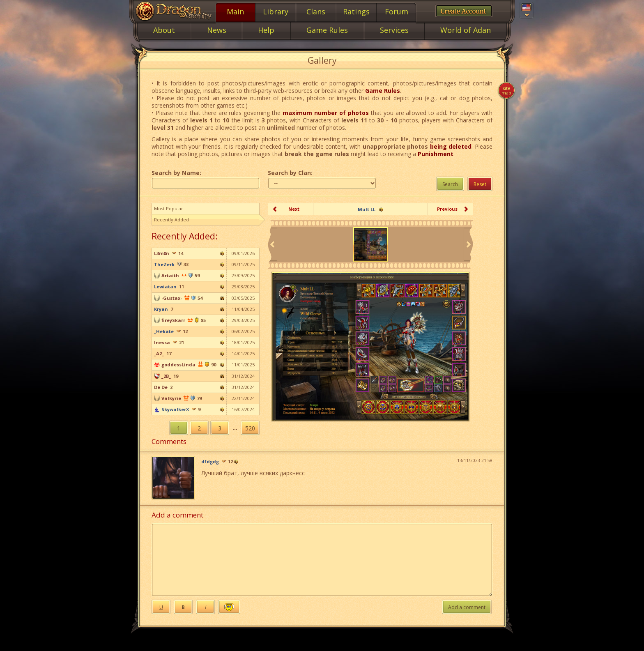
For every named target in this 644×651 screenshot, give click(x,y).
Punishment (436, 154)
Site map (506, 90)
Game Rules (383, 91)
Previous (447, 209)
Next (294, 209)
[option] (370, 244)
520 (250, 428)
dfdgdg (210, 462)
